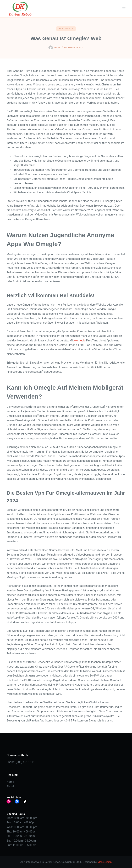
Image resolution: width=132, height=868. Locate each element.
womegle (80, 340)
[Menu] (124, 9)
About (10, 786)
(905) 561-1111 (25, 762)
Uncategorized (66, 28)
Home (10, 782)
